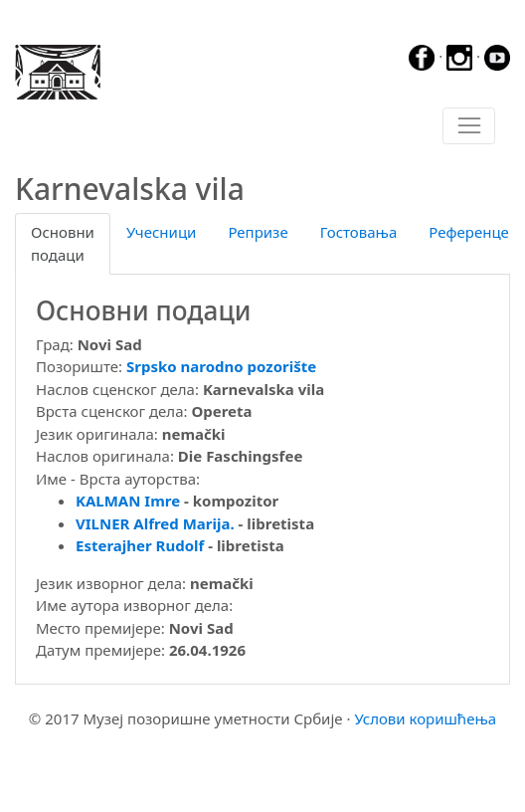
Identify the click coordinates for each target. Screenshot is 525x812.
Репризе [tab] (258, 232)
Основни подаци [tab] (63, 243)
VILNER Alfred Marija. (155, 523)
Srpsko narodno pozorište (221, 366)
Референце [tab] (469, 232)
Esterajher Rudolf (140, 545)
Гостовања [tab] (359, 232)
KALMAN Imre (128, 501)
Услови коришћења (425, 718)
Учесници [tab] (161, 232)
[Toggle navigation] (469, 126)
